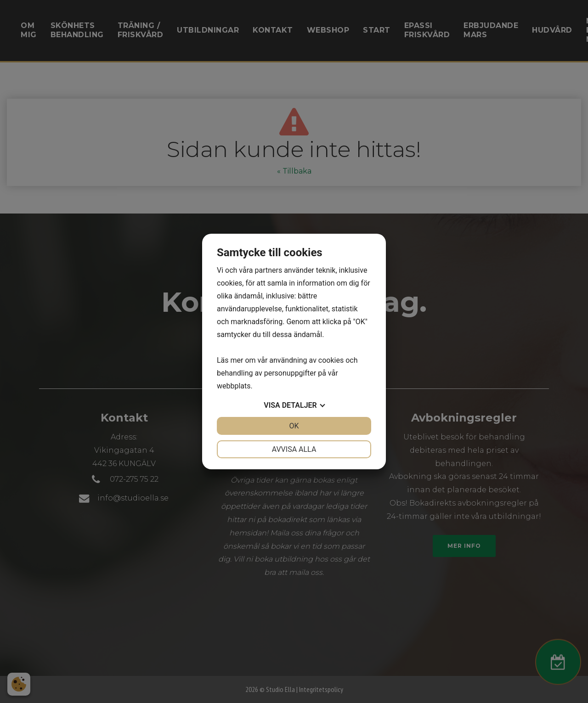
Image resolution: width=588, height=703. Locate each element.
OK (294, 426)
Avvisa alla (294, 449)
